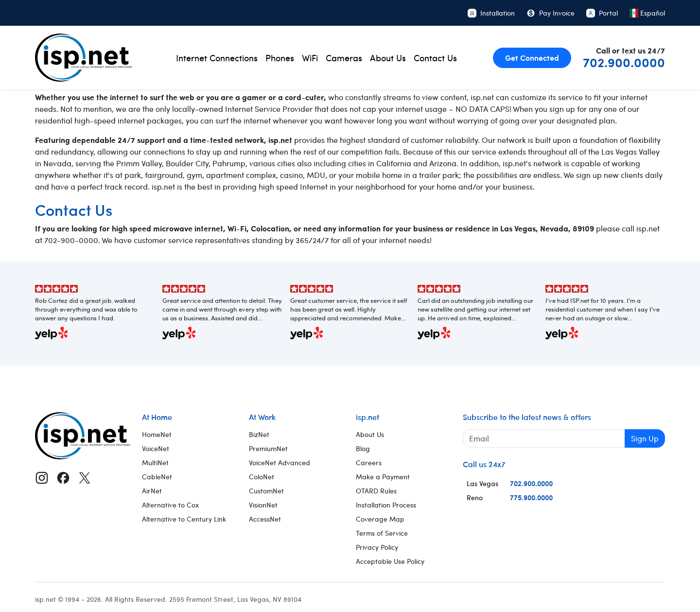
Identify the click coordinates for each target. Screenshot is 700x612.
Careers (369, 463)
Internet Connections (217, 58)
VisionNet (263, 505)
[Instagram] (42, 478)
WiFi (310, 58)
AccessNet (265, 519)
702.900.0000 (624, 62)
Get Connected (532, 58)
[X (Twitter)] (85, 478)
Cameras (344, 58)
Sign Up (645, 438)
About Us (388, 58)
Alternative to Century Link (184, 519)
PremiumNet (268, 448)
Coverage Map (380, 519)
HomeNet (157, 434)
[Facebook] (63, 478)
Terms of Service (382, 533)
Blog (363, 448)
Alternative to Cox (170, 505)
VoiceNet (156, 448)
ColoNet (262, 477)
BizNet (259, 434)
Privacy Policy (377, 547)
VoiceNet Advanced (280, 463)
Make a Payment (383, 477)
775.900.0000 (531, 497)
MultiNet (155, 463)
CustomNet (266, 491)
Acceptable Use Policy (390, 561)
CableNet (157, 477)
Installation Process (386, 505)
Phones (280, 58)
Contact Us (435, 58)
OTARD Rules (376, 491)
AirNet (152, 491)
